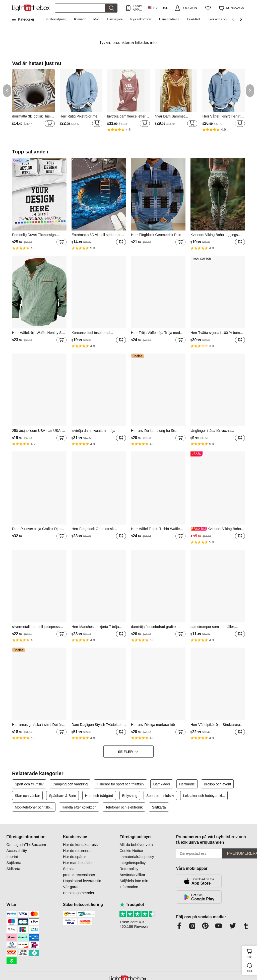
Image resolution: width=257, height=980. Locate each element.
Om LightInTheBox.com (26, 845)
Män (96, 19)
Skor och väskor (27, 796)
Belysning (130, 796)
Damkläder (162, 784)
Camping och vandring (70, 784)
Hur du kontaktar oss (80, 845)
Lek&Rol (193, 19)
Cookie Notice (131, 851)
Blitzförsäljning (55, 19)
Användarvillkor (132, 875)
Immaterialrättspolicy (137, 857)
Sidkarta (13, 869)
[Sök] (80, 8)
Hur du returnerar (77, 851)
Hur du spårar (75, 857)
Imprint (12, 857)
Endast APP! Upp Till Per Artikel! (137, 8)
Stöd (249, 971)
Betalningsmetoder (79, 893)
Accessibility (17, 851)
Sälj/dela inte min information (134, 884)
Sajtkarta (159, 807)
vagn (251, 953)
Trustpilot (132, 905)
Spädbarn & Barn (62, 796)
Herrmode (187, 784)
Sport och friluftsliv (29, 784)
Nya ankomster (141, 19)
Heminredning (169, 19)
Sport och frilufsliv (160, 796)
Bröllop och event (217, 784)
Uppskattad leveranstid (82, 881)
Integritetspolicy (133, 863)
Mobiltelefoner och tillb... (34, 807)
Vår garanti (72, 887)
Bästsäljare (115, 19)
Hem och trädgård (99, 796)
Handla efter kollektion (79, 807)
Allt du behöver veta (136, 845)
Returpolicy (129, 869)
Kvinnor (80, 19)
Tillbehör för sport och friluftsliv (120, 784)
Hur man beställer (78, 863)
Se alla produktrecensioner (79, 872)
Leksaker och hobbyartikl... (204, 796)
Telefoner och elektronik (124, 807)
